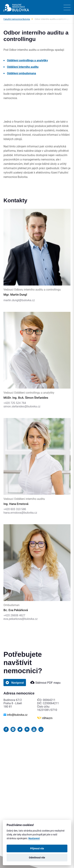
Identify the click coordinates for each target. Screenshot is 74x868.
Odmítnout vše (37, 858)
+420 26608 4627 (14, 615)
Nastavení (34, 838)
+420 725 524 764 (15, 403)
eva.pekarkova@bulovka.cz (21, 619)
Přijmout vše (37, 848)
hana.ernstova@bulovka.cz (20, 513)
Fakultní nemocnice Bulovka (17, 19)
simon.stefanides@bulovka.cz (22, 406)
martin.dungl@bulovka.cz (19, 300)
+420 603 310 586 (15, 509)
